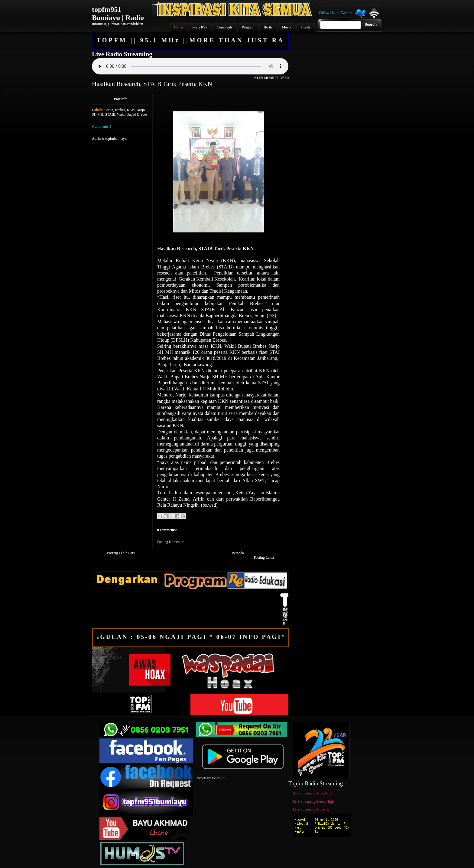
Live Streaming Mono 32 (311, 809)
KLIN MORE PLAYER (272, 78)
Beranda (238, 553)
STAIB (110, 114)
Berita (109, 110)
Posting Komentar (170, 542)
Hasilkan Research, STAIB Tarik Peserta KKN (152, 84)
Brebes (120, 110)
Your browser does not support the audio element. (190, 66)
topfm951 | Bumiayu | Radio (118, 13)
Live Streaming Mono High (313, 793)
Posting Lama (264, 557)
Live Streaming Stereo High (313, 801)
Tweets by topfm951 (211, 778)
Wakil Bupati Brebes (132, 114)
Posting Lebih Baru (121, 553)
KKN (131, 110)
